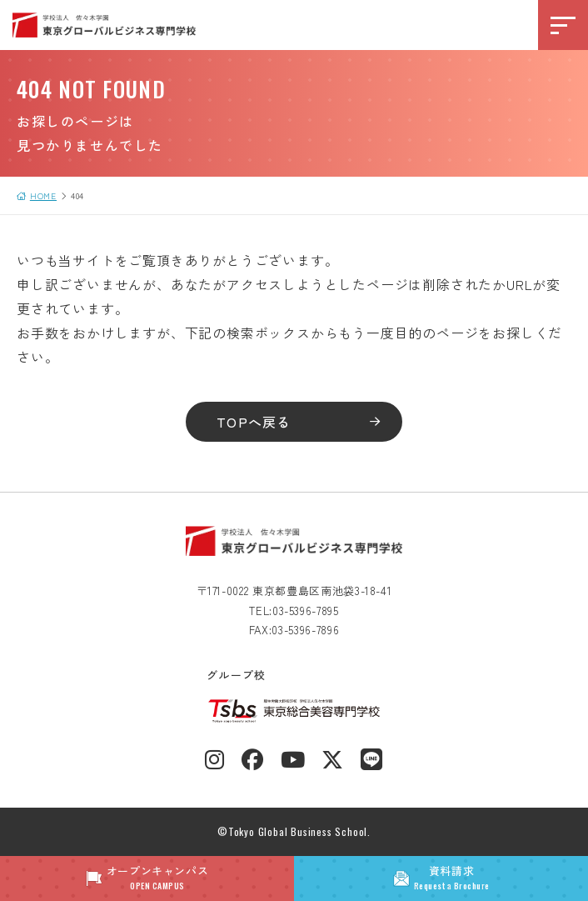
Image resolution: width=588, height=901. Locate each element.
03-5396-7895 (306, 611)
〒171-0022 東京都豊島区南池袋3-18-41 (294, 591)
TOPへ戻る (254, 422)
